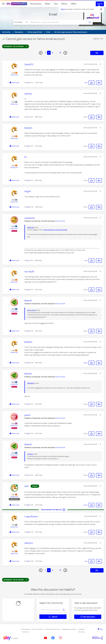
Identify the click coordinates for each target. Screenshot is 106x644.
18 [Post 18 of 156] (28, 146)
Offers (74, 4)
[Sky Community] (17, 4)
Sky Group (82, 632)
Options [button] (97, 39)
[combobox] (58, 22)
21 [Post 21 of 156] (28, 260)
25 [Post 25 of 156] (28, 404)
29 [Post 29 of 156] (28, 532)
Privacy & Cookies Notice (53, 629)
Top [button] (101, 629)
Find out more (60, 221)
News (48, 4)
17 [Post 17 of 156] (28, 117)
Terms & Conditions (38, 629)
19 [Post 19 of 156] (28, 180)
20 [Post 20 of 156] (28, 207)
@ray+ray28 (31, 310)
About (64, 4)
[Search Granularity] (21, 22)
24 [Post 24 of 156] (28, 363)
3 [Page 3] (52, 53)
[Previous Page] (41, 53)
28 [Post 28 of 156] (28, 505)
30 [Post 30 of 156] (28, 561)
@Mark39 (31, 228)
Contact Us (26, 632)
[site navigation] (3, 4)
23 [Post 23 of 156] (28, 331)
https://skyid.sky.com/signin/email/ (55, 230)
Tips (56, 4)
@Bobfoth (31, 383)
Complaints (81, 629)
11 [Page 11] (60, 53)
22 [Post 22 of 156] (28, 290)
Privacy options (26, 629)
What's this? (14, 75)
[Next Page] (65, 53)
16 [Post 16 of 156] (28, 83)
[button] (100, 64)
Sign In (100, 4)
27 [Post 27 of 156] (28, 475)
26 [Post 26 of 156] (28, 433)
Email (53, 14)
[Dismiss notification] (101, 9)
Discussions (36, 4)
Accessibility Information (69, 629)
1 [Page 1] (45, 53)
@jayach (30, 454)
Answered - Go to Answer (16, 46)
